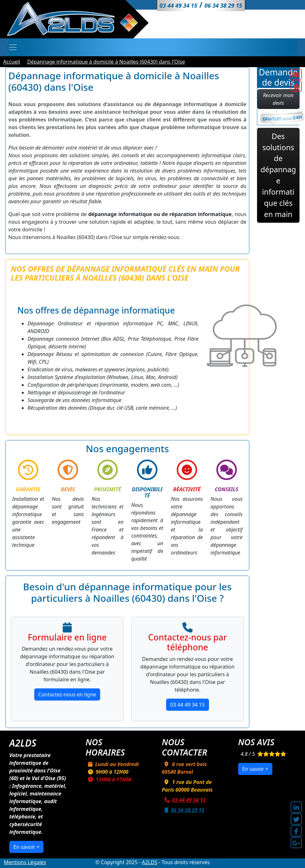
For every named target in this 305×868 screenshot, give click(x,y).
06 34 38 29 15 (183, 810)
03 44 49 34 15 (188, 705)
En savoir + (26, 847)
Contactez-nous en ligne (67, 694)
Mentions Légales (25, 862)
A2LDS (149, 862)
